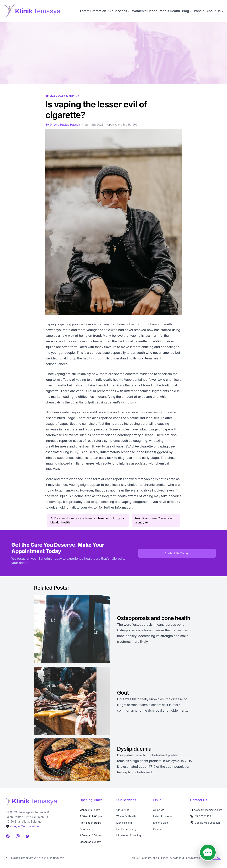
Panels (199, 11)
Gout (123, 693)
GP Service (123, 810)
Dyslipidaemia (135, 749)
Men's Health (170, 11)
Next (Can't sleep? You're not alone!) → (155, 520)
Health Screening (126, 829)
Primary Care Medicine (62, 96)
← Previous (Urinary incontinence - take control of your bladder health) (87, 520)
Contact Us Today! (177, 553)
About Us (159, 810)
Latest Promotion (93, 11)
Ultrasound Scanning (129, 835)
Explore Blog (161, 823)
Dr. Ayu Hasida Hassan (65, 125)
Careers (158, 829)
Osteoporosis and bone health (154, 618)
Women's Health (145, 11)
